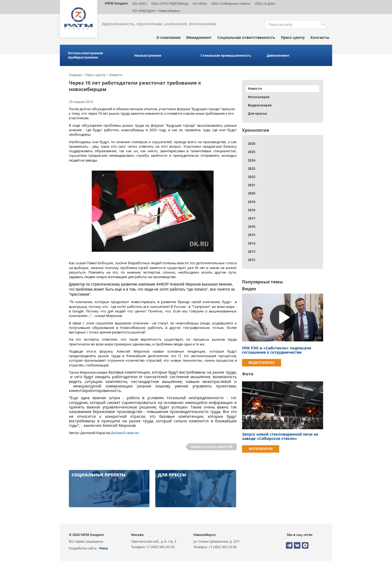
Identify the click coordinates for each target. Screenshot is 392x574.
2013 (252, 252)
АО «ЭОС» (140, 3)
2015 (252, 235)
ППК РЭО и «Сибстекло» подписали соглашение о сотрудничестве (277, 350)
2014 (252, 243)
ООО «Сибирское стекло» (231, 3)
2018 (252, 210)
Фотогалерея (259, 97)
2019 (252, 202)
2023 (252, 169)
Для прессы (257, 113)
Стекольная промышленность (226, 56)
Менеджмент (199, 37)
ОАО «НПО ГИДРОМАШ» (170, 3)
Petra (103, 548)
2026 (252, 144)
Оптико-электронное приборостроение (85, 55)
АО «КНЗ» (200, 3)
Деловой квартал (125, 433)
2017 (252, 218)
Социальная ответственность (246, 37)
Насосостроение (148, 56)
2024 (252, 160)
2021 (252, 185)
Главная (75, 75)
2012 (252, 260)
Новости (116, 75)
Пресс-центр (293, 37)
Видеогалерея (260, 105)
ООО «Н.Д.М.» (265, 3)
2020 (252, 193)
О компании (168, 37)
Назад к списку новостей (211, 447)
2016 (252, 227)
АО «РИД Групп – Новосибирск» (157, 11)
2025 (252, 152)
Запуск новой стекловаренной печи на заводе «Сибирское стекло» (280, 436)
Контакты (320, 37)
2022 (252, 177)
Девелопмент (278, 56)
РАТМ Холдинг (117, 3)
